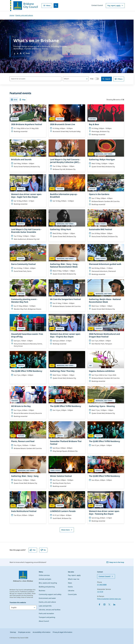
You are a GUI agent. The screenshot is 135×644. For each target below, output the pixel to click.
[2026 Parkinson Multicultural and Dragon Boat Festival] (106, 331)
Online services (44, 575)
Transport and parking (47, 617)
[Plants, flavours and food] (28, 438)
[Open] (87, 79)
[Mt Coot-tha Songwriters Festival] (67, 295)
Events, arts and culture (47, 602)
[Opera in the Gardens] (106, 191)
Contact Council (97, 5)
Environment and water (47, 598)
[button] (26, 53)
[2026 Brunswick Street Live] (67, 121)
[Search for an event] (35, 79)
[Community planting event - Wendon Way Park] (28, 295)
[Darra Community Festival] (28, 261)
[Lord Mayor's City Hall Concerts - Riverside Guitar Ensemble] (28, 226)
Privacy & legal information (62, 632)
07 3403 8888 (102, 585)
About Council (44, 621)
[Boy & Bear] (106, 121)
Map (22, 100)
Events (70, 587)
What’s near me (74, 579)
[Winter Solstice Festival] (67, 472)
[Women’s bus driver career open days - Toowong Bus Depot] (106, 507)
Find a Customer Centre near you (109, 599)
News (70, 583)
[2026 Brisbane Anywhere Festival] (28, 121)
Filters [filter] (119, 79)
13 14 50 (100, 592)
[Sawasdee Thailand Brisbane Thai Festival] (67, 438)
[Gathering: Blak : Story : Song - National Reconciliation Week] (67, 261)
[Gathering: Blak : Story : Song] (28, 472)
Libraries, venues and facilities (50, 610)
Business (42, 591)
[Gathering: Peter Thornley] (67, 367)
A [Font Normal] (15, 54)
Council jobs (72, 594)
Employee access (24, 632)
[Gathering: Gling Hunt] (67, 226)
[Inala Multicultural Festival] (28, 507)
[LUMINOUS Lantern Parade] (67, 507)
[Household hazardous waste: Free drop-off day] (28, 331)
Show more (67, 530)
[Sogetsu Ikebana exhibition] (106, 367)
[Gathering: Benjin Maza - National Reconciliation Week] (106, 295)
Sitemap (13, 632)
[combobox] (73, 79)
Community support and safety (50, 594)
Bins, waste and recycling (48, 583)
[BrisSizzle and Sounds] (28, 156)
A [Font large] (21, 53)
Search (106, 79)
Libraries (71, 591)
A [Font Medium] (18, 53)
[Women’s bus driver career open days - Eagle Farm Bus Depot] (28, 191)
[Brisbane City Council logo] (24, 6)
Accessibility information (42, 632)
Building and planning (47, 587)
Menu (47, 6)
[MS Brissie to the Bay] (28, 403)
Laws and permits (45, 606)
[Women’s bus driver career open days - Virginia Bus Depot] (67, 331)
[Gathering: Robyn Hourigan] (106, 156)
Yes (33, 550)
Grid (14, 100)
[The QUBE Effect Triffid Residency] (28, 367)
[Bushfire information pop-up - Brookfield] (67, 191)
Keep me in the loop (115, 562)
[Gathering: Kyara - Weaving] (106, 403)
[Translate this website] (23, 607)
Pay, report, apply (115, 6)
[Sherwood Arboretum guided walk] (106, 261)
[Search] (56, 6)
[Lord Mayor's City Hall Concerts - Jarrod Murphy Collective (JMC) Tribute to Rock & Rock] (67, 156)
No (43, 550)
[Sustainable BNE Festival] (106, 226)
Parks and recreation (46, 613)
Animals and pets (45, 579)
